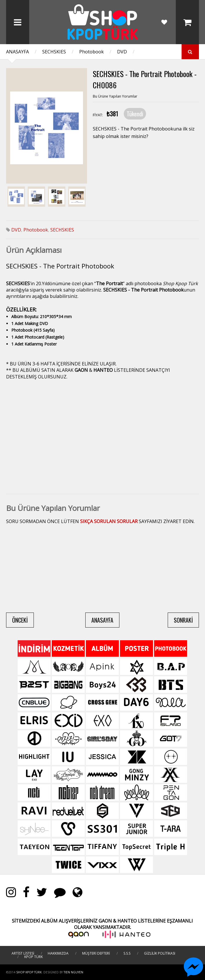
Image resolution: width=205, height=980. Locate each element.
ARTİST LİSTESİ (23, 953)
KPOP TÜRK (34, 957)
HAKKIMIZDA (58, 953)
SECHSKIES (54, 52)
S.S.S (127, 953)
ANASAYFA (17, 52)
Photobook (92, 52)
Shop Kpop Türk (29, 972)
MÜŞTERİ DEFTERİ (96, 953)
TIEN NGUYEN (73, 972)
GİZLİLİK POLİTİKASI (160, 953)
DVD (122, 52)
